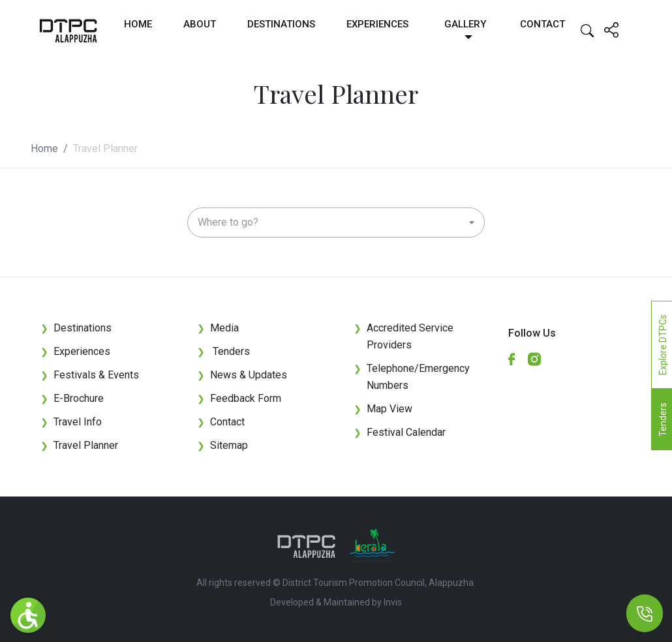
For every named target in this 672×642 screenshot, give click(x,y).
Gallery (465, 24)
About (200, 24)
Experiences (377, 24)
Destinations (281, 24)
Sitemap (222, 445)
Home (138, 24)
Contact (542, 24)
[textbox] (336, 222)
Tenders (223, 351)
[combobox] (336, 222)
